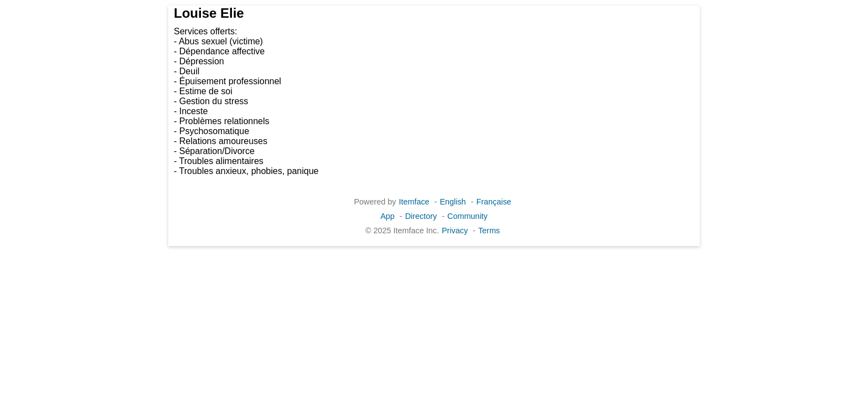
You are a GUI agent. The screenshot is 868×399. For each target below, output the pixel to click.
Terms (489, 231)
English (453, 202)
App (387, 216)
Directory (421, 216)
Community (467, 216)
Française (494, 202)
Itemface (414, 202)
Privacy (455, 231)
